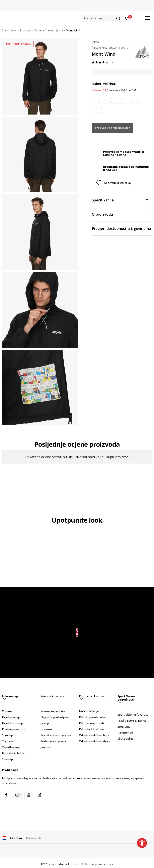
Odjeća (39, 30)
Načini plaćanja (89, 711)
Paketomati (125, 733)
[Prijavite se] (127, 18)
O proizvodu (120, 214)
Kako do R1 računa (91, 729)
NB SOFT (85, 864)
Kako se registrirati (91, 723)
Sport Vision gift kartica (133, 715)
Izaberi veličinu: (104, 84)
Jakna (60, 30)
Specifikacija (120, 200)
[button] (102, 18)
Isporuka (46, 729)
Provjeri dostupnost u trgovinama (122, 228)
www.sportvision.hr (60, 864)
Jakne (50, 30)
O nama (7, 711)
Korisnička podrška (53, 711)
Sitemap (7, 759)
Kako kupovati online (93, 717)
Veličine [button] (113, 90)
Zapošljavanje (11, 747)
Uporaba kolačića (13, 753)
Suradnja (8, 735)
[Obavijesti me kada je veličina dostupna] (96, 100)
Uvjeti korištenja (13, 723)
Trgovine (8, 741)
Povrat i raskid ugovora (56, 735)
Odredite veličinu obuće (94, 735)
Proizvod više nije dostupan (113, 128)
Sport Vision (10, 30)
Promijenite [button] (34, 838)
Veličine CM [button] (129, 90)
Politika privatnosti (14, 729)
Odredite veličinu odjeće (95, 741)
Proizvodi (26, 30)
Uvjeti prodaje (11, 717)
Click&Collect (126, 739)
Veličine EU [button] (99, 90)
